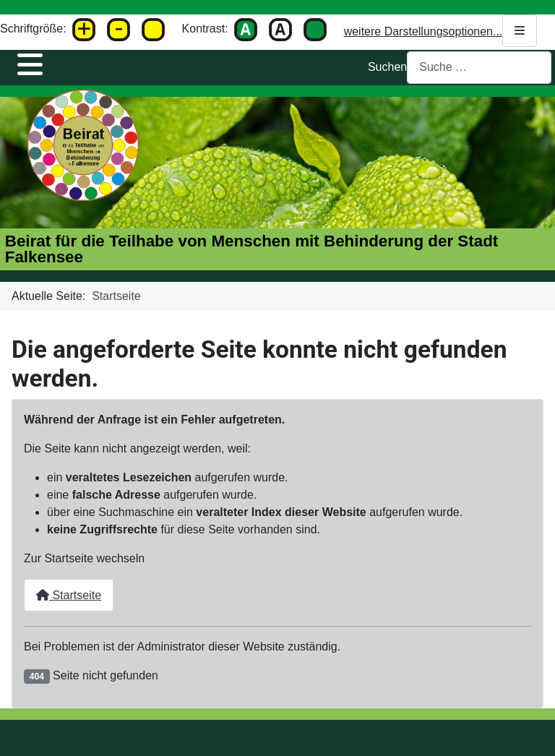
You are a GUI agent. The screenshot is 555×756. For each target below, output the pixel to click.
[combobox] (479, 68)
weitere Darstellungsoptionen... (441, 31)
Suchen (387, 67)
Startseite (69, 595)
